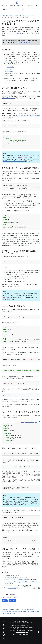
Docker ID (7, 75)
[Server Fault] (3, 628)
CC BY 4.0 (30, 623)
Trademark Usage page (22, 632)
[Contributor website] (38, 621)
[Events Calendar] (38, 632)
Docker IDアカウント (9, 98)
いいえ (12, 601)
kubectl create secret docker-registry (15, 586)
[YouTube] (4, 621)
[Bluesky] (4, 635)
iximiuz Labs (10, 67)
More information (25, 43)
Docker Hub (18, 33)
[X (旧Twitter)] (4, 639)
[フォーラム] (4, 625)
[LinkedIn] (4, 632)
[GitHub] (38, 625)
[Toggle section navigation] (23, 9)
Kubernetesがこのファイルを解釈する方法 (28, 116)
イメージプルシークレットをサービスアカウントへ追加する (21, 582)
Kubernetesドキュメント (9, 15)
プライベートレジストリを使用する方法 (15, 580)
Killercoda (9, 69)
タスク (19, 15)
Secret (13, 28)
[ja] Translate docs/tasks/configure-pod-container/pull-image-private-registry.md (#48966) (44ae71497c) (21, 611)
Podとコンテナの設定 (29, 15)
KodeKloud (10, 71)
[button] (37, 6)
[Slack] (38, 628)
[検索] (11, 9)
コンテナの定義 (12, 588)
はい (5, 601)
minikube (7, 62)
